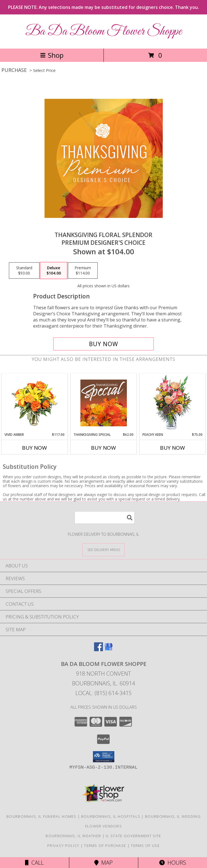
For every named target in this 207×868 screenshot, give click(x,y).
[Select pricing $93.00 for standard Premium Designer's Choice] (24, 271)
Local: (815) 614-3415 (103, 693)
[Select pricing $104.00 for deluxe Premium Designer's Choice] (54, 271)
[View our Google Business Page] (109, 649)
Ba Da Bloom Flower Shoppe (103, 32)
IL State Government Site (133, 836)
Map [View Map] (103, 863)
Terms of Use (145, 846)
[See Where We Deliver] (103, 549)
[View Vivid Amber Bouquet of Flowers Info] (35, 403)
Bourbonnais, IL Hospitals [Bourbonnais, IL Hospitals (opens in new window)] (111, 816)
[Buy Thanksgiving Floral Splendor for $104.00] (103, 344)
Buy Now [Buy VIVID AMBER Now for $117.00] (34, 448)
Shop (52, 55)
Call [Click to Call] (34, 863)
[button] (104, 757)
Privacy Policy (63, 846)
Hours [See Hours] (173, 863)
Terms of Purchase (105, 846)
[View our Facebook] (98, 649)
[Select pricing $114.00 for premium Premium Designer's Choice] (83, 271)
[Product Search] (105, 518)
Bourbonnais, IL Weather (73, 836)
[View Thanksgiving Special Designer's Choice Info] (104, 403)
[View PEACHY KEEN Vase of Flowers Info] (173, 403)
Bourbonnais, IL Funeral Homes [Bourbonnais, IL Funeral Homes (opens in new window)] (41, 816)
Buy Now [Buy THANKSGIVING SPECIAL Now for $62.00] (103, 448)
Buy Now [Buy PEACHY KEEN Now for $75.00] (172, 448)
